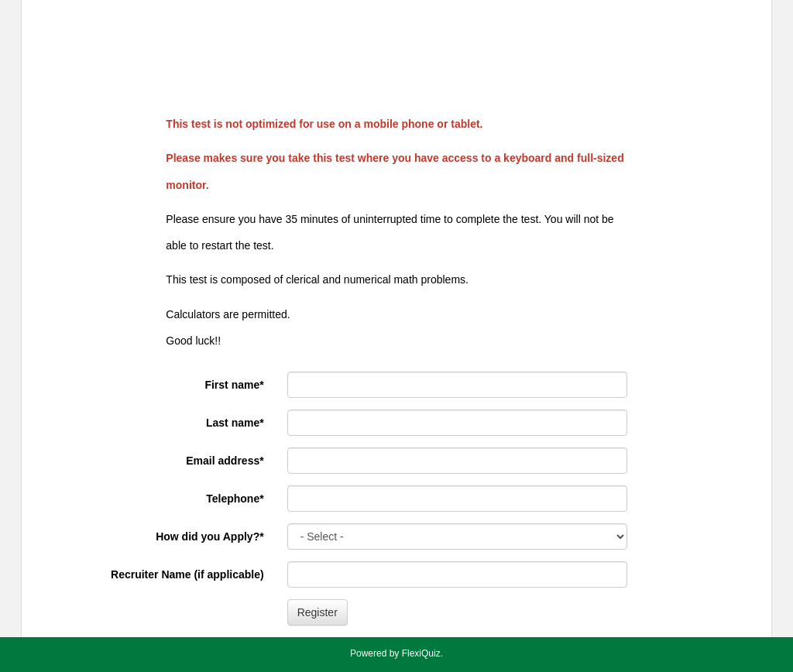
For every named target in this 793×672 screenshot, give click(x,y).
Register (318, 612)
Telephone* (235, 499)
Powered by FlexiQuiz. (396, 653)
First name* (234, 385)
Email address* (225, 461)
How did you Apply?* (209, 537)
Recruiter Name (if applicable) (187, 574)
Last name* (235, 423)
